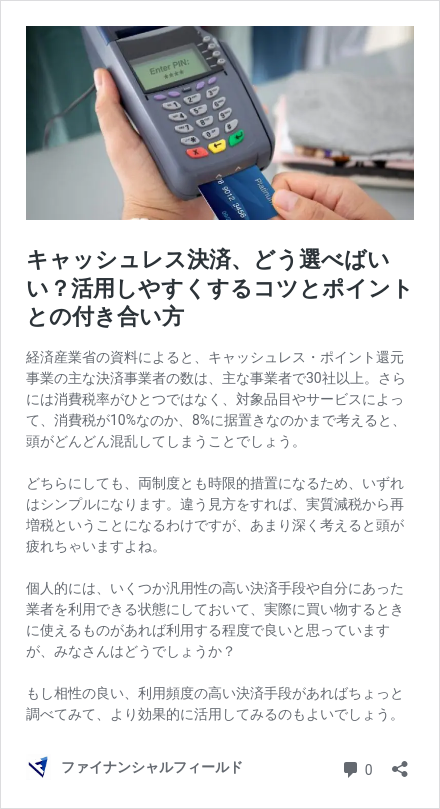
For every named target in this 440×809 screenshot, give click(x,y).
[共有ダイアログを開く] (400, 762)
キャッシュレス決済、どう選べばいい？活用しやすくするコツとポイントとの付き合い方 (220, 288)
